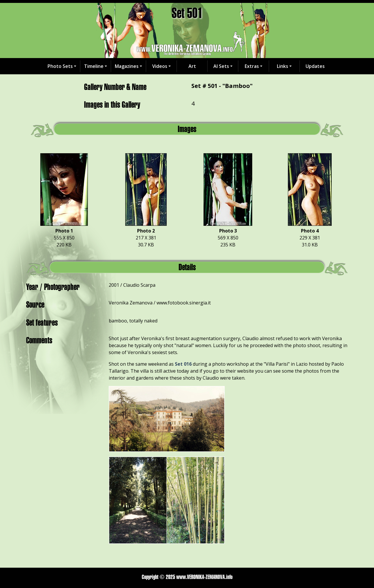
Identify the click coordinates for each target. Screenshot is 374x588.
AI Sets (221, 66)
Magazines (127, 66)
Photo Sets (60, 66)
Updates (315, 66)
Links (283, 66)
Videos (160, 66)
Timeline (94, 66)
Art (192, 66)
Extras (252, 66)
